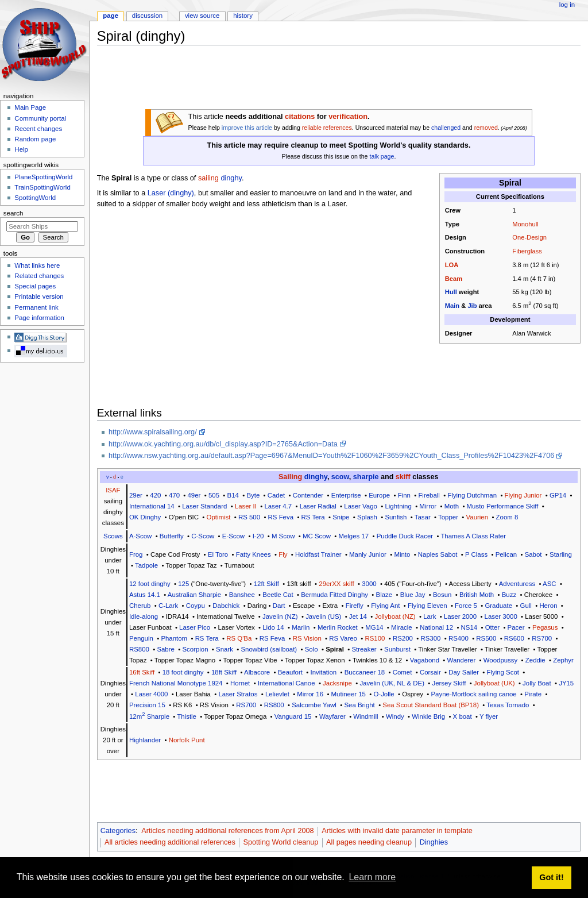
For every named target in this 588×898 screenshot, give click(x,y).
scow (340, 477)
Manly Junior (368, 554)
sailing (208, 178)
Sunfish (396, 517)
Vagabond (425, 660)
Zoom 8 (507, 517)
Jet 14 (358, 616)
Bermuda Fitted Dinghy (334, 595)
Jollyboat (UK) (494, 683)
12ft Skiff (266, 584)
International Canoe (287, 683)
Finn (404, 495)
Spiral (335, 649)
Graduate (498, 606)
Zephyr (563, 660)
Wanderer (462, 660)
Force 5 (466, 606)
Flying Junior (523, 495)
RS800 (139, 649)
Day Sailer (464, 672)
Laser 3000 (501, 616)
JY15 (566, 683)
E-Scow (233, 536)
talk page (382, 156)
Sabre (165, 649)
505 (214, 495)
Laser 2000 (460, 616)
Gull (526, 606)
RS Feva (281, 517)
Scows (113, 536)
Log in (567, 5)
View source (202, 16)
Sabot (533, 554)
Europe (379, 495)
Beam (454, 279)
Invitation (323, 672)
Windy (395, 716)
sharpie (366, 477)
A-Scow (140, 536)
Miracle (402, 627)
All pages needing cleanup (369, 842)
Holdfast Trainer (318, 554)
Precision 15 (147, 705)
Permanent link (36, 307)
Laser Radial (318, 506)
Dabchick (226, 606)
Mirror (428, 506)
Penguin (141, 638)
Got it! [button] (551, 877)
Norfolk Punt (187, 740)
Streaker (364, 649)
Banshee (242, 595)
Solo (312, 649)
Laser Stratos (238, 694)
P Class (476, 554)
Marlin (301, 627)
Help (21, 149)
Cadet (276, 495)
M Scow (283, 536)
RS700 (542, 638)
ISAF (113, 490)
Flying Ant (385, 606)
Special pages (35, 286)
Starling (561, 554)
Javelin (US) (323, 616)
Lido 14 (273, 627)
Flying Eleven (428, 606)
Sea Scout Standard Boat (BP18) (431, 705)
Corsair (430, 672)
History (243, 16)
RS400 (459, 638)
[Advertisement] (306, 80)
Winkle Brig (428, 716)
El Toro (218, 554)
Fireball (429, 495)
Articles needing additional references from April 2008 (227, 831)
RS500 (486, 638)
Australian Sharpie (194, 595)
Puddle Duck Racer (405, 536)
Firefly (355, 606)
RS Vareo (343, 638)
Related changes (39, 276)
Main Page (30, 107)
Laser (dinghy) (171, 193)
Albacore (257, 672)
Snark (225, 649)
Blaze (384, 595)
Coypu (196, 606)
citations (300, 117)
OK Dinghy (145, 517)
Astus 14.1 (145, 595)
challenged (446, 128)
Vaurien (477, 517)
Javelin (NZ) (280, 616)
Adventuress (517, 584)
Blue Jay (413, 595)
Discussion (147, 16)
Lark (430, 616)
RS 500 (249, 517)
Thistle (187, 716)
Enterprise (346, 495)
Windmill (365, 716)
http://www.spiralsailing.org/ (153, 432)
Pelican (506, 554)
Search (13, 213)
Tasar (423, 517)
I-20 (258, 536)
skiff (403, 477)
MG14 (374, 627)
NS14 (469, 627)
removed (486, 128)
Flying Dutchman (472, 495)
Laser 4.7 (278, 506)
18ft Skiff (224, 672)
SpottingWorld (35, 198)
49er (194, 495)
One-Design (529, 237)
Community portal (40, 118)
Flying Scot (503, 672)
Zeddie (535, 660)
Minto (402, 554)
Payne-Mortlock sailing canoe (474, 694)
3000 (369, 584)
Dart (279, 606)
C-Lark (168, 606)
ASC (550, 584)
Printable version (39, 296)
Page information (39, 318)
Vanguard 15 (293, 716)
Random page (35, 139)
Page (111, 16)
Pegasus (545, 627)
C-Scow (203, 536)
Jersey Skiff (449, 683)
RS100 (375, 638)
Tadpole (146, 565)
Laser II (246, 506)
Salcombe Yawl (314, 705)
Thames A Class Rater (473, 536)
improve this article (247, 128)
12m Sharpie (149, 716)
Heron (548, 606)
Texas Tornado (508, 705)
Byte (253, 495)
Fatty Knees (254, 554)
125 (183, 584)
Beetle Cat (278, 595)
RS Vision (307, 638)
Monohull (525, 224)
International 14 (152, 506)
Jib (472, 306)
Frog (136, 554)
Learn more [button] (372, 877)
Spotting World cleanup (281, 842)
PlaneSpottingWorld (43, 177)
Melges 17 (353, 536)
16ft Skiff (142, 672)
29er (136, 495)
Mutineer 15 (349, 694)
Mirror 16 (310, 694)
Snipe (341, 517)
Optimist (219, 517)
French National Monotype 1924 (176, 683)
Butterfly (172, 536)
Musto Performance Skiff (503, 506)
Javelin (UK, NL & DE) (392, 683)
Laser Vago (361, 506)
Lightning (398, 506)
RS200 (403, 638)
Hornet (240, 683)
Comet (403, 672)
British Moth (477, 595)
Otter (492, 627)
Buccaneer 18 (365, 672)
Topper (448, 517)
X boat (463, 716)
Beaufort (290, 672)
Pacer (516, 627)
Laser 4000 (151, 694)
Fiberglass (527, 251)
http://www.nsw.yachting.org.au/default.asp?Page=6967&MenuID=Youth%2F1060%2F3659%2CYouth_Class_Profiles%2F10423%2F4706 (331, 456)
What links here (37, 265)
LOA (452, 265)
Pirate (533, 694)
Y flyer (489, 716)
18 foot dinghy (183, 672)
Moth (452, 506)
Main (452, 306)
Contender (308, 495)
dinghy (231, 178)
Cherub (140, 606)
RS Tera (313, 517)
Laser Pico (195, 627)
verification (348, 117)
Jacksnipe (337, 683)
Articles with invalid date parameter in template (397, 831)
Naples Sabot (438, 554)
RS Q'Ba (239, 638)
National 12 (436, 627)
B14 (233, 495)
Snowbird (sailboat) (269, 649)
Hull (451, 292)
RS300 (430, 638)
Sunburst (397, 649)
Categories (118, 831)
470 (174, 495)
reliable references (327, 128)
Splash (367, 517)
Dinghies (434, 842)
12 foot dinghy (150, 584)
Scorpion (195, 649)
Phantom (174, 638)
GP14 (558, 495)
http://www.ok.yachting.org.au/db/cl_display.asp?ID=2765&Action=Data (223, 444)
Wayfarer (332, 716)
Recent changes (38, 129)
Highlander (145, 740)
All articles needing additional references (170, 842)
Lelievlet (277, 694)
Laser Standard (204, 506)
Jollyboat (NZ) (395, 616)
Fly (283, 554)
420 (155, 495)
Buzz (509, 595)
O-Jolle (384, 694)
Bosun (442, 595)
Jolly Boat (537, 683)
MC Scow (317, 536)
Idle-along (144, 616)
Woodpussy (500, 660)
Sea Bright (359, 705)
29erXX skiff (336, 584)
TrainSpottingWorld (42, 187)
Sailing (290, 477)
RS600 (514, 638)
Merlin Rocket (338, 627)
